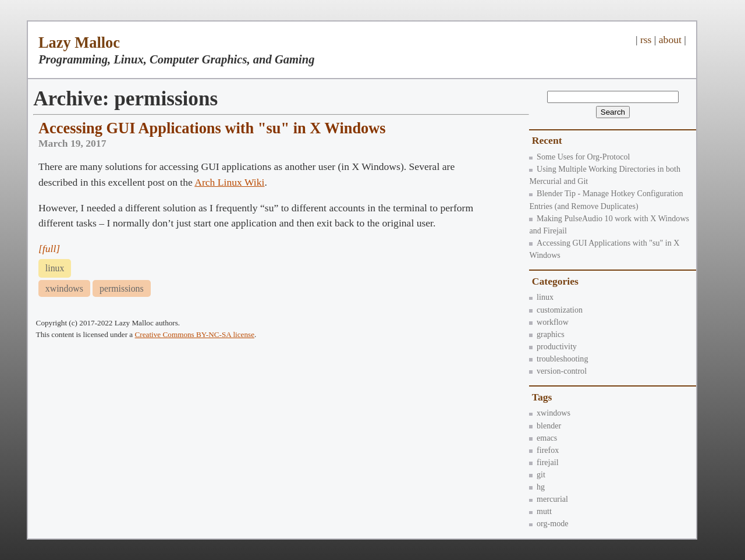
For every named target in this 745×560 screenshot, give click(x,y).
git (537, 474)
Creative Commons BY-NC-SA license (195, 334)
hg (537, 487)
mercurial (549, 499)
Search (613, 112)
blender (545, 426)
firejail (544, 462)
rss (646, 40)
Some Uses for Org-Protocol (579, 157)
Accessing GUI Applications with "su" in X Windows (212, 128)
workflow (549, 322)
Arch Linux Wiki (229, 182)
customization (556, 310)
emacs (543, 438)
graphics (547, 334)
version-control (558, 371)
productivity (553, 346)
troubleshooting (558, 359)
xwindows (550, 413)
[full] (49, 249)
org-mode (549, 523)
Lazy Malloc (79, 42)
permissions (122, 288)
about (670, 40)
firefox (544, 450)
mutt (540, 511)
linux (541, 297)
